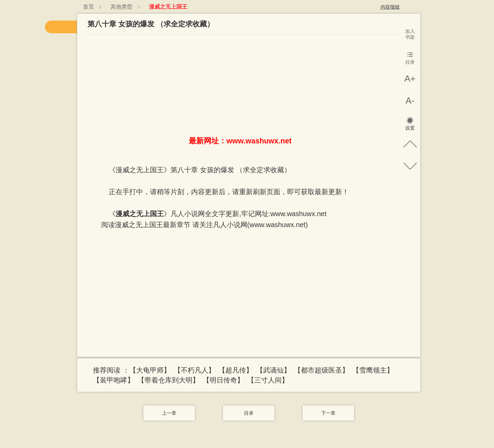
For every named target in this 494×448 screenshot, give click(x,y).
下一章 (328, 413)
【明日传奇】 (223, 380)
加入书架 (410, 34)
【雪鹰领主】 (373, 370)
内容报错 (390, 7)
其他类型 (121, 7)
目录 (249, 413)
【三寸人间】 (268, 380)
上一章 (169, 413)
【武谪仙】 (273, 370)
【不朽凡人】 (195, 370)
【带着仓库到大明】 (168, 380)
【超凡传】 (236, 370)
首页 (89, 7)
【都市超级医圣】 (321, 370)
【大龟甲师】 (150, 370)
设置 (410, 128)
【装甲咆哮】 (114, 380)
